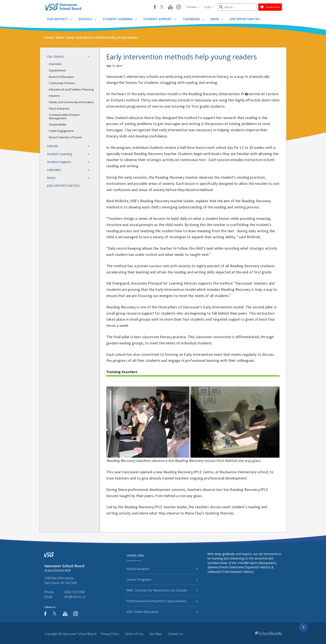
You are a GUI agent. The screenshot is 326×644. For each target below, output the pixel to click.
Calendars (194, 19)
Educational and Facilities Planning (71, 89)
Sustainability (58, 124)
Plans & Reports (59, 109)
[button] (90, 57)
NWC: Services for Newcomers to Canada (162, 590)
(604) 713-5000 (75, 592)
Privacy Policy (110, 634)
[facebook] (155, 7)
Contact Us (175, 634)
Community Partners (62, 83)
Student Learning (120, 19)
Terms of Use (134, 634)
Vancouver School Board (79, 634)
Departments (57, 70)
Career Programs (162, 579)
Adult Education (162, 569)
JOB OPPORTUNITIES (245, 19)
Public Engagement (61, 131)
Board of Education (61, 77)
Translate (193, 7)
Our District (60, 19)
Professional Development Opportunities (162, 601)
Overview (55, 64)
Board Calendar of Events (66, 137)
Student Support (160, 19)
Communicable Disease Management (64, 116)
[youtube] (170, 7)
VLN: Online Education (162, 612)
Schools (87, 19)
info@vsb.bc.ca (75, 597)
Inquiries (55, 96)
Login (209, 7)
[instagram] (179, 7)
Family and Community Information (71, 102)
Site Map (155, 634)
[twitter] (162, 7)
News (217, 19)
